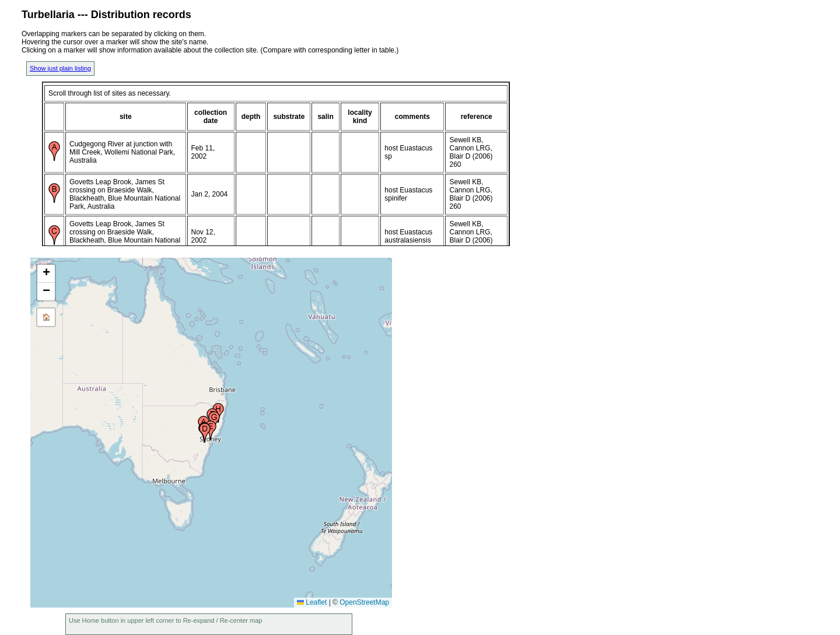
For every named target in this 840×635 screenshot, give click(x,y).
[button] (205, 433)
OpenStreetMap (364, 602)
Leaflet (312, 602)
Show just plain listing (60, 68)
